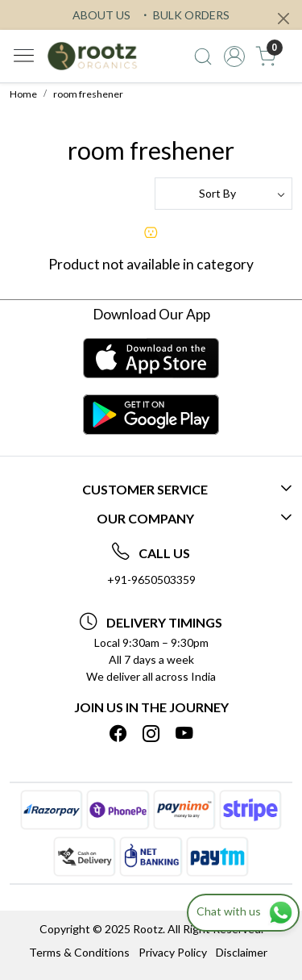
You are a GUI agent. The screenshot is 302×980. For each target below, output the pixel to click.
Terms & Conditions (79, 952)
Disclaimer (242, 952)
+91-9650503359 (151, 580)
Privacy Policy (173, 952)
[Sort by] (224, 194)
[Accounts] (234, 56)
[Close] (283, 19)
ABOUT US (101, 15)
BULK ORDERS (184, 15)
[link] (203, 56)
